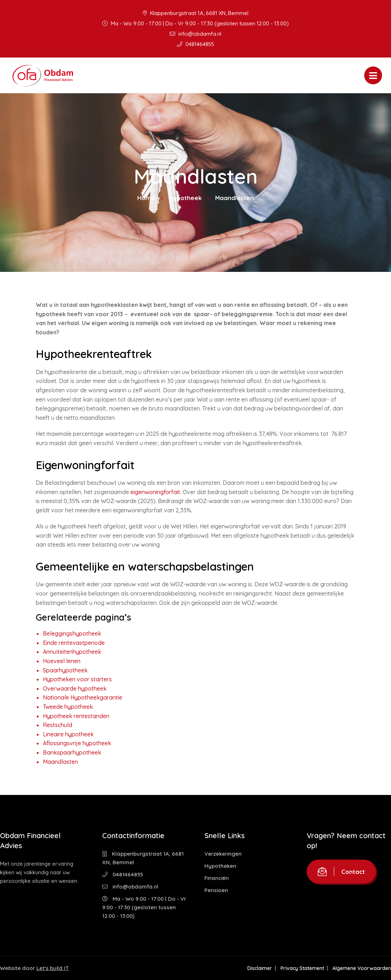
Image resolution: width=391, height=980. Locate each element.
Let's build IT (53, 968)
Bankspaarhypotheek (72, 752)
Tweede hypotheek (68, 707)
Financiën (217, 878)
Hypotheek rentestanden (76, 716)
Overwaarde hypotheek (75, 688)
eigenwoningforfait (155, 492)
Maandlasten (60, 762)
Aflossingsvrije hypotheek (77, 743)
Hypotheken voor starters (77, 679)
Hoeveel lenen (62, 661)
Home (146, 198)
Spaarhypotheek (65, 670)
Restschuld (58, 725)
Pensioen (216, 890)
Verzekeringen (223, 854)
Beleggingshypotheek (72, 633)
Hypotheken (220, 866)
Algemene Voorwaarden (362, 968)
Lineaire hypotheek (68, 734)
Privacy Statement (302, 968)
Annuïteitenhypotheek (72, 652)
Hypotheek (185, 198)
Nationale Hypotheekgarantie (83, 697)
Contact (341, 872)
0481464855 (195, 44)
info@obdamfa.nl (195, 34)
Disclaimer (259, 968)
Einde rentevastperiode (74, 643)
